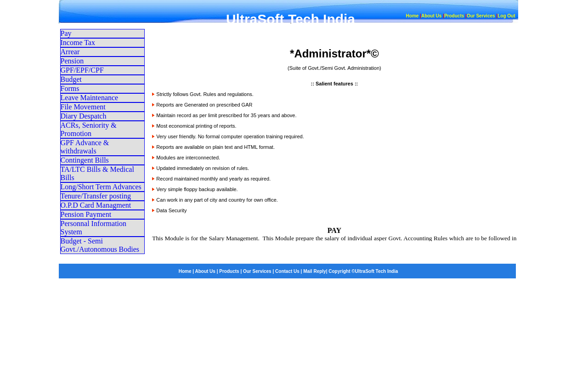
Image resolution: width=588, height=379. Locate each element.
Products (454, 16)
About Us (431, 16)
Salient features (334, 84)
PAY (334, 230)
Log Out (506, 16)
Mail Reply (314, 271)
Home (413, 16)
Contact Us (287, 271)
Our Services (481, 16)
